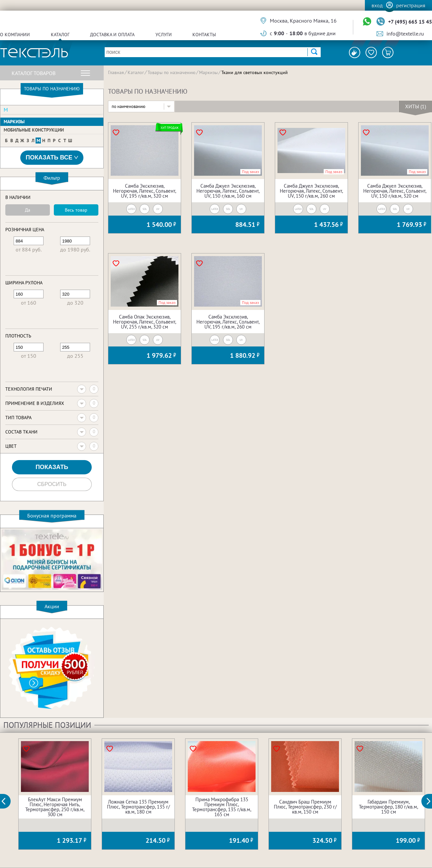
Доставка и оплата (112, 35)
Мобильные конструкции (34, 130)
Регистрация (411, 5)
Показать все (52, 158)
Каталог (60, 35)
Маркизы (14, 122)
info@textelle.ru (405, 34)
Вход (377, 5)
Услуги (164, 35)
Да (28, 210)
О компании (15, 35)
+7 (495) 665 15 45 (410, 22)
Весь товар (76, 210)
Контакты (204, 35)
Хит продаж (169, 128)
